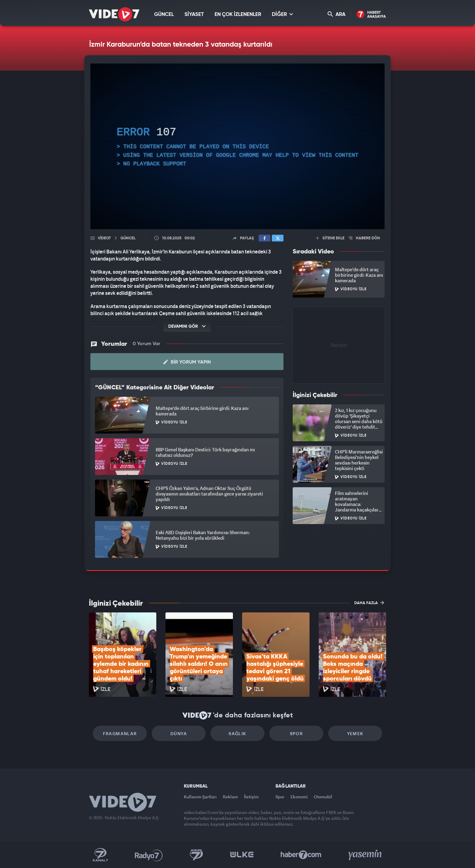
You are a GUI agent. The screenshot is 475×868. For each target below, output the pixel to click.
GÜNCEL (164, 15)
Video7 (104, 238)
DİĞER (282, 14)
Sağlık (237, 733)
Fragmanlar (120, 733)
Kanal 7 (100, 855)
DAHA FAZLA (369, 603)
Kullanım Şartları (200, 797)
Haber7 (301, 855)
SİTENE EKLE (330, 238)
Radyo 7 (149, 855)
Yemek (355, 733)
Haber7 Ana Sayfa (371, 15)
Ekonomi (299, 797)
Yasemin (366, 855)
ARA (336, 14)
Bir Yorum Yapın (187, 362)
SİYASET (194, 15)
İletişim (251, 797)
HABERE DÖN (365, 238)
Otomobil (323, 797)
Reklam (230, 797)
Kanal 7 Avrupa (196, 855)
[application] (237, 146)
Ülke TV (242, 855)
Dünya (179, 733)
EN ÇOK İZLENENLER (238, 15)
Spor (296, 733)
